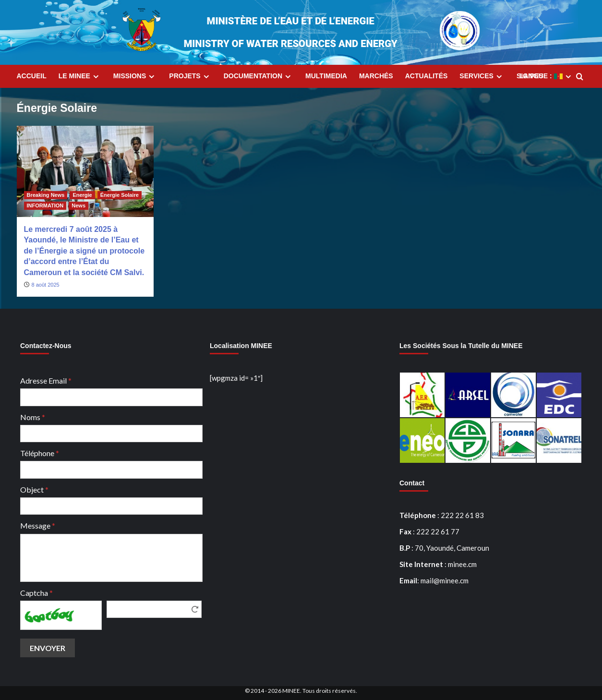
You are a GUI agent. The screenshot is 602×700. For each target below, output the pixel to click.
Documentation (259, 76)
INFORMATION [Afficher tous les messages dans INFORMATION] (45, 205)
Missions (135, 76)
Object (34, 489)
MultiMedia (326, 76)
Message (38, 525)
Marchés (376, 76)
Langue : (547, 76)
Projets (190, 76)
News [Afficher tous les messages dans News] (78, 205)
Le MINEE (80, 76)
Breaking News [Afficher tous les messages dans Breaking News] (46, 195)
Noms (33, 417)
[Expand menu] (96, 77)
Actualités (427, 76)
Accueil (32, 76)
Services (482, 76)
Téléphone (40, 453)
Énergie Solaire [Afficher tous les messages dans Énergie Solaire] (120, 195)
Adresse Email (46, 380)
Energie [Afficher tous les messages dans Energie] (82, 195)
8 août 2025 (46, 285)
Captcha (36, 593)
